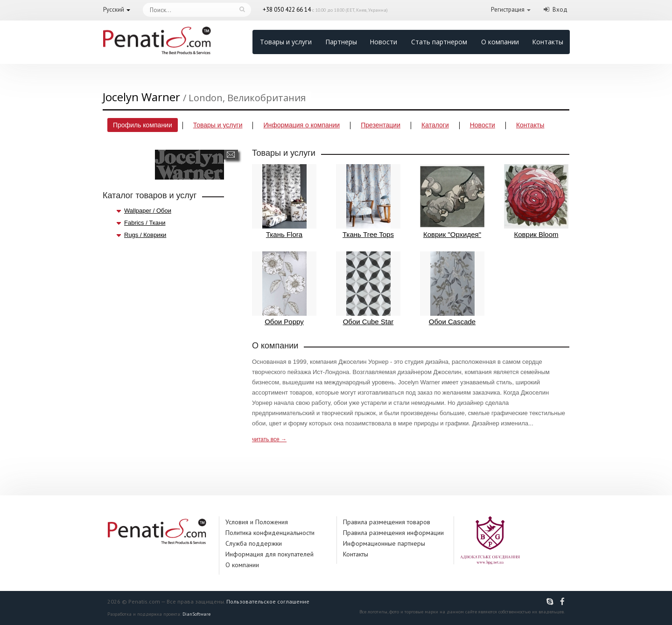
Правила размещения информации (393, 533)
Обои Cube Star (368, 288)
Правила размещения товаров (387, 522)
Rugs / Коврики (145, 235)
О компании (500, 42)
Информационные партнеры (384, 543)
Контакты (548, 42)
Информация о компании (301, 125)
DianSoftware (196, 614)
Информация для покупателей (269, 554)
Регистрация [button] (508, 10)
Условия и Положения (257, 522)
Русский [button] (114, 10)
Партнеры (341, 42)
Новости (383, 42)
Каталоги (435, 125)
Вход (560, 10)
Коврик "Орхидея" (452, 201)
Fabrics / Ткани (145, 223)
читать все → (269, 439)
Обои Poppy (284, 288)
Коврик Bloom (536, 201)
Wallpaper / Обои (148, 211)
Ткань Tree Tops (368, 201)
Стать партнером (439, 42)
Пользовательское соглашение (268, 601)
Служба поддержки (254, 543)
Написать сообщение (231, 155)
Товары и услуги (286, 42)
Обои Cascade (452, 288)
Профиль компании (143, 125)
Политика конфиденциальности (270, 533)
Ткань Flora (284, 201)
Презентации (381, 125)
